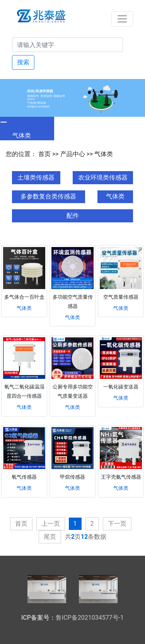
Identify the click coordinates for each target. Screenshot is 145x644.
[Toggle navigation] (122, 19)
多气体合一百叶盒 (24, 297)
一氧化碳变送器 (121, 387)
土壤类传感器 (36, 177)
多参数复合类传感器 (48, 196)
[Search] (67, 45)
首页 (44, 154)
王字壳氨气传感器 (121, 477)
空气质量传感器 (121, 297)
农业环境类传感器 (103, 177)
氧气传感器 (24, 477)
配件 (73, 216)
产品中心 (73, 154)
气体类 (104, 154)
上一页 (51, 524)
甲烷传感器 (72, 477)
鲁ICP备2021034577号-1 (90, 618)
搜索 (23, 62)
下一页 (117, 524)
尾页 (50, 537)
